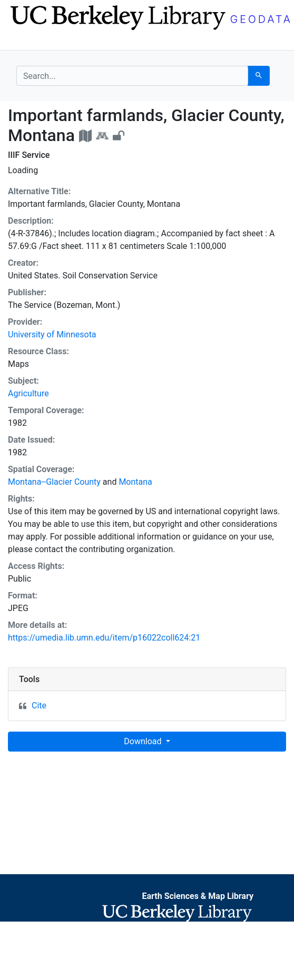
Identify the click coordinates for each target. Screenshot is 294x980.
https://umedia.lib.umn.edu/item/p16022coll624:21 (104, 638)
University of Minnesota (52, 334)
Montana (135, 482)
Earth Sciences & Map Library (198, 896)
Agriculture (28, 393)
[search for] (132, 76)
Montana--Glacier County (54, 482)
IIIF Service (29, 155)
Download (144, 741)
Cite (39, 706)
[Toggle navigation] (23, 41)
